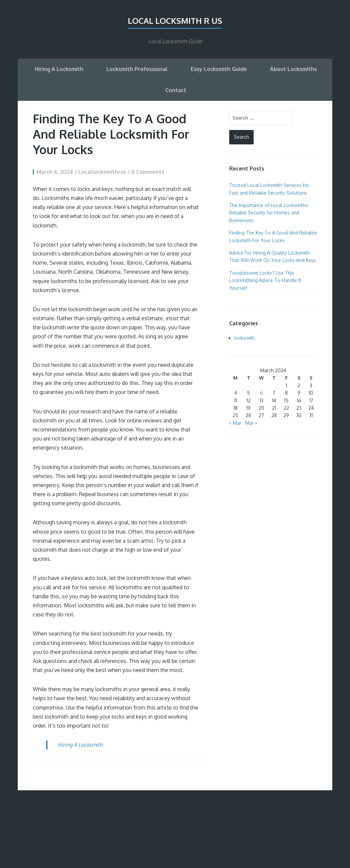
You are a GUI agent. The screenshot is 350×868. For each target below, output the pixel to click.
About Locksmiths (293, 69)
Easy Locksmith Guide (219, 69)
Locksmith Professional (137, 69)
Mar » (251, 423)
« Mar (235, 423)
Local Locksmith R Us (175, 21)
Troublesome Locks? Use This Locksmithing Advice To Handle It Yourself (265, 280)
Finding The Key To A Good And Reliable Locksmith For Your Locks (111, 134)
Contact (176, 90)
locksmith (244, 338)
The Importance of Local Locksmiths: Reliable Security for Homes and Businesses (269, 213)
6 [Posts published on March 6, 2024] (261, 393)
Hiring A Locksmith (59, 69)
